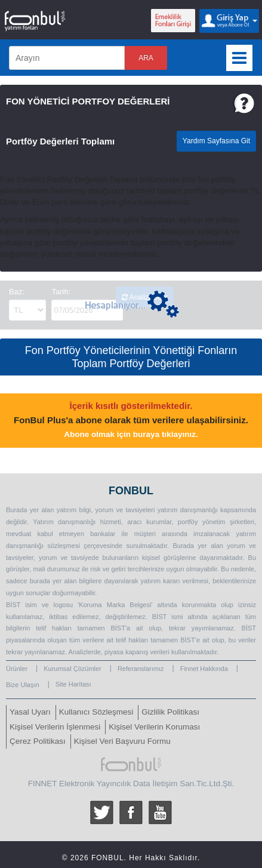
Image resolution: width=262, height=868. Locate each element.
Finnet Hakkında (204, 669)
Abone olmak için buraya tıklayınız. (131, 434)
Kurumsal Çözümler (73, 669)
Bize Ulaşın (23, 685)
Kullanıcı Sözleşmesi (96, 712)
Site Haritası (73, 684)
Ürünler (17, 669)
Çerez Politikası (38, 741)
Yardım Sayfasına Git (216, 141)
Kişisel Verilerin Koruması (154, 727)
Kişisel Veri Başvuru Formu (122, 741)
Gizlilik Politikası (170, 712)
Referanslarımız (141, 669)
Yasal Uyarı (30, 712)
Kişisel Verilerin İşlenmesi (55, 727)
